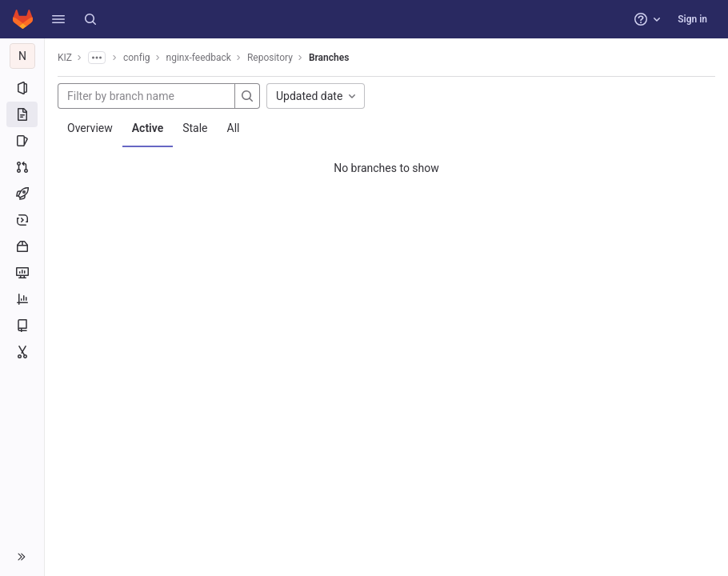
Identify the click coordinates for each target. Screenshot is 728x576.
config (137, 58)
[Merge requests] (22, 167)
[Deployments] (22, 220)
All (234, 128)
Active (148, 128)
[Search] (90, 19)
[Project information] (22, 88)
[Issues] (22, 141)
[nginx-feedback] (22, 56)
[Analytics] (22, 299)
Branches (329, 58)
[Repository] (22, 114)
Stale (195, 128)
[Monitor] (22, 273)
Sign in (692, 19)
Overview (90, 128)
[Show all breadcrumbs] (97, 58)
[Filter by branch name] (146, 96)
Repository (270, 58)
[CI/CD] (22, 194)
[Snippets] (22, 352)
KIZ (65, 58)
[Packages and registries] (22, 246)
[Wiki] (22, 326)
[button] (58, 19)
